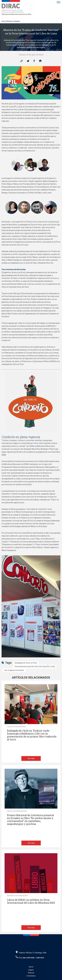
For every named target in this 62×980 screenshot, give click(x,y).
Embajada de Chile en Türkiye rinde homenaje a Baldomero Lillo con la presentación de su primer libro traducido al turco (32, 735)
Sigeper (31, 970)
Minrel (31, 967)
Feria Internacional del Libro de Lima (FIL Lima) (35, 666)
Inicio (3, 21)
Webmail (31, 973)
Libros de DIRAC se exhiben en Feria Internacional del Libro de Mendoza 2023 (31, 901)
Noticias (9, 21)
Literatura (17, 21)
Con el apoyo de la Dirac (14, 670)
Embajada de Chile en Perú (26, 663)
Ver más (31, 758)
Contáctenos (31, 976)
